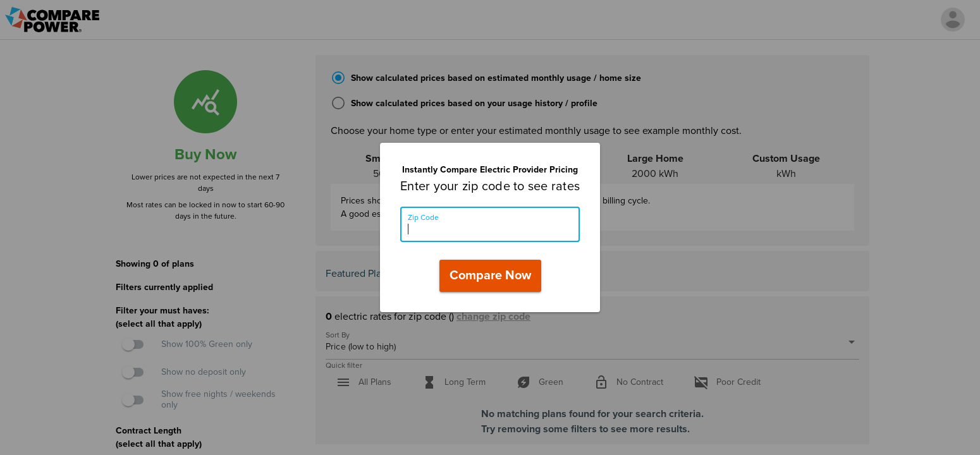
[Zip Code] (490, 224)
